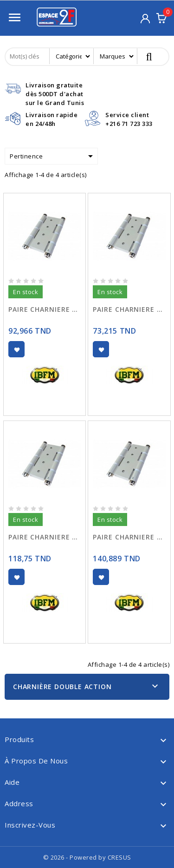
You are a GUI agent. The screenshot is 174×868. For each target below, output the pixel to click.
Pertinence (53, 156)
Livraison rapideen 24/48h (52, 119)
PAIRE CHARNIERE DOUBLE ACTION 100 (45, 309)
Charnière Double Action (62, 687)
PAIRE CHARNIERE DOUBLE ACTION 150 (129, 537)
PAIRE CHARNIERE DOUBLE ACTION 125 (45, 537)
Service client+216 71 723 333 (129, 119)
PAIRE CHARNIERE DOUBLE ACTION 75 (129, 309)
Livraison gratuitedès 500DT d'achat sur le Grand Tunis (55, 94)
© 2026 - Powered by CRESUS (87, 857)
